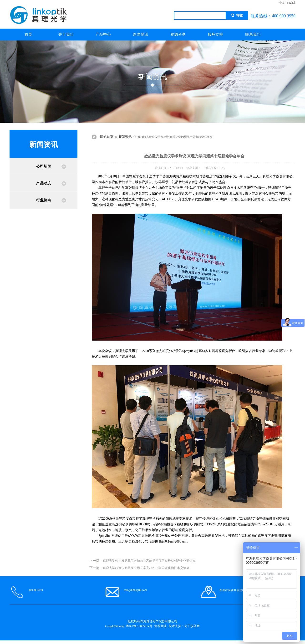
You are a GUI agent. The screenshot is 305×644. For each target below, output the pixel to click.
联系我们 (253, 34)
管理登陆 (160, 626)
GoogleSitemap (115, 626)
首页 (28, 34)
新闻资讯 (141, 34)
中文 (282, 3)
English (291, 3)
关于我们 (66, 34)
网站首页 (107, 137)
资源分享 (178, 34)
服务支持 (215, 34)
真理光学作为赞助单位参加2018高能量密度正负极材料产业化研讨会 (149, 561)
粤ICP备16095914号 (139, 626)
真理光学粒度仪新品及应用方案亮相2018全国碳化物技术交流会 (146, 568)
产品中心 (103, 34)
